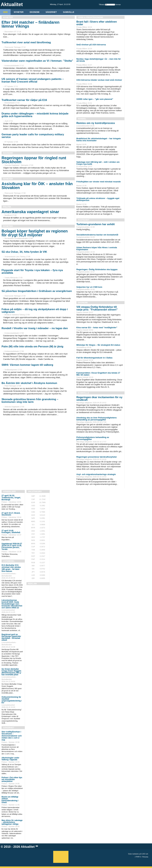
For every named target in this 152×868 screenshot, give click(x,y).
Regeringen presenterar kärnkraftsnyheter (97, 457)
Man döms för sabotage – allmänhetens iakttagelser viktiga (12, 822)
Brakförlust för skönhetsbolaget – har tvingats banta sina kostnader (99, 140)
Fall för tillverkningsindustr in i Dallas (94, 358)
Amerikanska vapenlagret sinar (30, 212)
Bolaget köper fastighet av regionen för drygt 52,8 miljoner (35, 233)
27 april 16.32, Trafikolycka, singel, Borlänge (11, 498)
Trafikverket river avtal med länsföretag (26, 42)
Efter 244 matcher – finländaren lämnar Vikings (30, 24)
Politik (7, 207)
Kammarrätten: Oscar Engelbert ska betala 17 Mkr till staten (98, 374)
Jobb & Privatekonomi (90, 17)
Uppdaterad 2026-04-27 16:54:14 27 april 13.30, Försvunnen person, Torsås (12, 546)
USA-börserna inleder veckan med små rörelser (99, 80)
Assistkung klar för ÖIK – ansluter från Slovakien (37, 186)
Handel (82, 119)
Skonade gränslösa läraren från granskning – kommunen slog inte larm (30, 401)
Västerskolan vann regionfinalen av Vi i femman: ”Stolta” (37, 61)
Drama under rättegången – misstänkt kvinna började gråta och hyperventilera (35, 115)
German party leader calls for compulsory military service (33, 136)
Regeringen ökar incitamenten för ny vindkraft (99, 399)
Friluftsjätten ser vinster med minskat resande (99, 182)
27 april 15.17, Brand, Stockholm (11, 514)
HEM (5, 12)
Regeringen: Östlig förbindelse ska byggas (97, 269)
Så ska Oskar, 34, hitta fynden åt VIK (24, 252)
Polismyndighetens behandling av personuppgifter (93, 438)
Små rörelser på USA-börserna (91, 45)
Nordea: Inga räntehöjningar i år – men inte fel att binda (98, 60)
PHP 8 (138, 857)
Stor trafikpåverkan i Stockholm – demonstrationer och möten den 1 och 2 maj (12, 736)
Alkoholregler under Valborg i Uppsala (10, 759)
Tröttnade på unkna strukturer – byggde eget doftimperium (98, 199)
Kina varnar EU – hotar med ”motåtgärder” (97, 328)
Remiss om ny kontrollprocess (96, 123)
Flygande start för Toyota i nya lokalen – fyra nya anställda (32, 272)
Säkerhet (51, 12)
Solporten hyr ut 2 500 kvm (89, 287)
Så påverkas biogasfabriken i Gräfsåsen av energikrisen (37, 291)
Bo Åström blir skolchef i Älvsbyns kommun (29, 383)
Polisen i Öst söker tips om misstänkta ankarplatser (12, 779)
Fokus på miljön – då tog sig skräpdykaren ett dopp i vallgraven (35, 311)
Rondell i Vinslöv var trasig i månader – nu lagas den (35, 328)
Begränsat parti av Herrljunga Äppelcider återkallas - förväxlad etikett (11, 637)
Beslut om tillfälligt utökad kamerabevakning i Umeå (10, 800)
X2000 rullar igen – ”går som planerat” (95, 99)
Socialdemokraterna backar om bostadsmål (97, 235)
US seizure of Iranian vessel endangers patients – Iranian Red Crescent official (33, 80)
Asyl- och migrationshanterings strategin (96, 474)
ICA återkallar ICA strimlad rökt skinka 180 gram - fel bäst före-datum (11, 568)
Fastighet (84, 220)
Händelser (9, 491)
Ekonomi (35, 12)
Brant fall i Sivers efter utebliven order (97, 23)
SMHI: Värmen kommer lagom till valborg (27, 365)
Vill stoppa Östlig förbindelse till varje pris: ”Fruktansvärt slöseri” (97, 308)
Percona (145, 857)
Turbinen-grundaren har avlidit (96, 224)
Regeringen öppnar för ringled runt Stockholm (34, 160)
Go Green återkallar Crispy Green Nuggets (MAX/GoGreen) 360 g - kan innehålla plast (12, 672)
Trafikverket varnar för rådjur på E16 (24, 100)
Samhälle (69, 12)
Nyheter (19, 12)
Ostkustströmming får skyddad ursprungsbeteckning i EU (12, 700)
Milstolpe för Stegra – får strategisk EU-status (98, 345)
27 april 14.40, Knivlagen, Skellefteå (11, 532)
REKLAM (32, 584)
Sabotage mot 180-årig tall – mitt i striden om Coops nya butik (98, 163)
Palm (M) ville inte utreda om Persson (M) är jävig (32, 346)
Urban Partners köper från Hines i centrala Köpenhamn (97, 248)
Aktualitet (28, 847)
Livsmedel (9, 561)
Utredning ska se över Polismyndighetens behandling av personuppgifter (97, 419)
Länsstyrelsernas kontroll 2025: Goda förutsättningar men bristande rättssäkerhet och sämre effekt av (12, 604)
